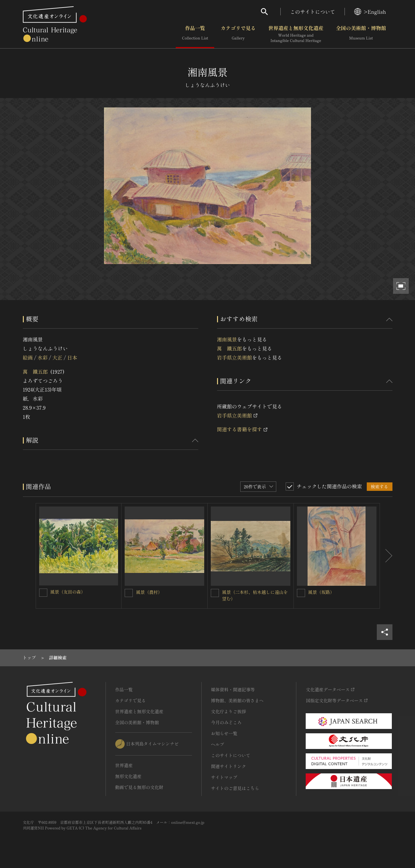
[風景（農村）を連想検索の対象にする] (129, 593)
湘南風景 (227, 339)
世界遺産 (124, 765)
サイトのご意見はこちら (235, 788)
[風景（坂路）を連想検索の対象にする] (301, 593)
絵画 (28, 357)
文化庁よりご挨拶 (229, 711)
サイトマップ (224, 777)
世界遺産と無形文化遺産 (296, 34)
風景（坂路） (321, 592)
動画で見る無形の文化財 (139, 787)
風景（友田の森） (68, 592)
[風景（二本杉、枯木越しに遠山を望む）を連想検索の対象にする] (215, 593)
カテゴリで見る (238, 34)
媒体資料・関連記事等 (233, 689)
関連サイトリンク (229, 766)
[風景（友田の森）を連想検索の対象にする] (43, 593)
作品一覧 (195, 34)
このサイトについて (313, 12)
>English (370, 12)
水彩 (43, 357)
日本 (72, 357)
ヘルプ (218, 744)
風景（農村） (149, 592)
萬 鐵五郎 (35, 372)
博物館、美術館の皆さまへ (237, 700)
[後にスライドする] (386, 556)
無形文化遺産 (128, 776)
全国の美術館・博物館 (361, 34)
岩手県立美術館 (235, 357)
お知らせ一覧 (224, 733)
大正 (57, 357)
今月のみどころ (226, 722)
